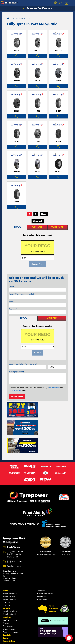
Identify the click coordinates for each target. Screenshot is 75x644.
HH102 (37, 111)
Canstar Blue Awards (45, 574)
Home (11, 18)
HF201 (38, 81)
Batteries (6, 604)
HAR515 (58, 50)
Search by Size (9, 577)
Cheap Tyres (42, 580)
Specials (7, 615)
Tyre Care (7, 583)
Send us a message (16, 547)
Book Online (9, 621)
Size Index (41, 571)
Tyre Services (8, 606)
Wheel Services (9, 609)
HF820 (17, 111)
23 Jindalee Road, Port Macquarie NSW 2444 (15, 535)
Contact (6, 618)
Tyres (5, 571)
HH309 (17, 202)
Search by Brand (9, 580)
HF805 (58, 81)
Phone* (22, 294)
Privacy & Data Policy (16, 638)
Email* (12, 302)
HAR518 (17, 81)
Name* (12, 286)
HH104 (58, 111)
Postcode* (13, 309)
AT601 (17, 50)
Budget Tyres (42, 577)
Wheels (6, 589)
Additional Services (10, 612)
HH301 (58, 141)
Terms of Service (15, 390)
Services (7, 598)
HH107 (17, 141)
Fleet (5, 625)
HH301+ (17, 172)
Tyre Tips (6, 586)
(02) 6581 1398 (15, 542)
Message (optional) (16, 372)
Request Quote (17, 396)
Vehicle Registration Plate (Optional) (23, 364)
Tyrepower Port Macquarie (38, 8)
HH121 (37, 141)
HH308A (58, 172)
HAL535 (37, 50)
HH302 (37, 172)
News (6, 628)
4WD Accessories (10, 601)
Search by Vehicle (10, 574)
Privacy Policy (54, 388)
